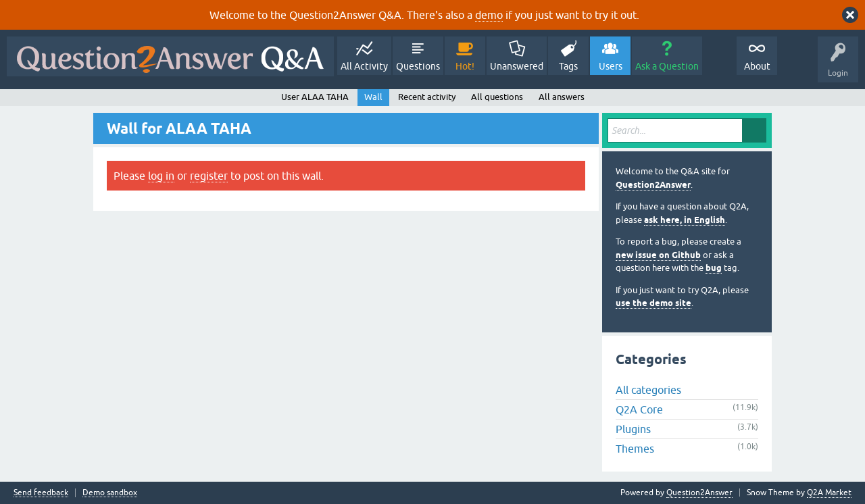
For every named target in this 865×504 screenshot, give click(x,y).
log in (161, 176)
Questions (418, 66)
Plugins (633, 429)
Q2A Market (829, 493)
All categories (648, 390)
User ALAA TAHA (315, 97)
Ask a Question (667, 66)
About (757, 66)
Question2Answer (653, 185)
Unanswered (517, 66)
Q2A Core (639, 409)
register (209, 176)
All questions (497, 97)
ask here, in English (685, 220)
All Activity (364, 66)
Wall (373, 97)
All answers (562, 97)
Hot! (465, 66)
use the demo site (653, 303)
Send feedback (41, 493)
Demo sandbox (110, 493)
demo (489, 15)
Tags (568, 66)
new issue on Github (658, 255)
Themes (635, 449)
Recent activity (427, 97)
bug (714, 268)
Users (611, 66)
